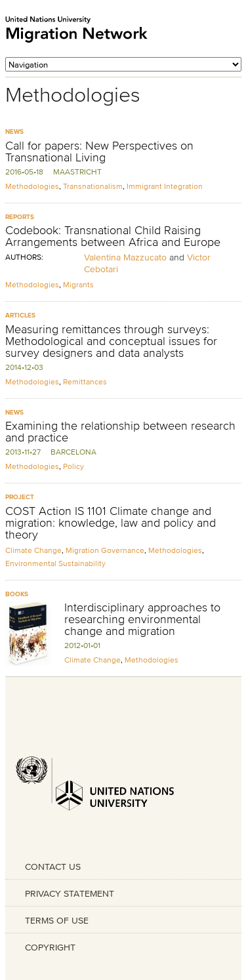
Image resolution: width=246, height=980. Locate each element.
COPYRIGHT (50, 947)
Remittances (85, 381)
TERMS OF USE (57, 920)
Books (17, 594)
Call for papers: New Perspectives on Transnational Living (99, 152)
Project (20, 497)
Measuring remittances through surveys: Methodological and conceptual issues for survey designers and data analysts (111, 341)
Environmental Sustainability (55, 563)
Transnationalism (93, 186)
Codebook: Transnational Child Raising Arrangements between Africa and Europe (113, 236)
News (14, 132)
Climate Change (33, 550)
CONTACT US (53, 867)
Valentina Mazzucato (125, 257)
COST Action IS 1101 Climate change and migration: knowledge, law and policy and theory (111, 523)
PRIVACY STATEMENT (70, 893)
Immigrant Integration (165, 186)
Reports (20, 217)
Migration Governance (105, 550)
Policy (73, 466)
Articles (20, 315)
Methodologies (32, 186)
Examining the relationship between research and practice (120, 432)
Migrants (78, 284)
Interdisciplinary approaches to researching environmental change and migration (142, 619)
